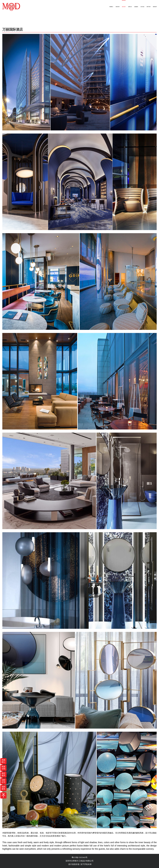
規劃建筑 (136, 7)
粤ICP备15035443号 (80, 857)
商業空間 (118, 7)
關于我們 (149, 7)
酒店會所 (124, 7)
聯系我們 (155, 7)
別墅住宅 (130, 7)
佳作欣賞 (142, 7)
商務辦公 (111, 7)
